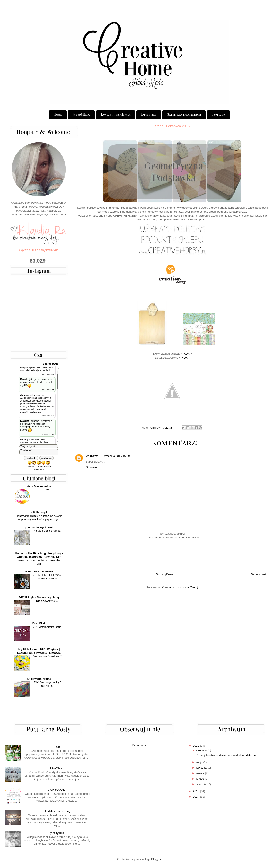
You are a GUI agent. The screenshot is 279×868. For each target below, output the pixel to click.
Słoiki (57, 747)
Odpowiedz (93, 467)
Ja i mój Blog (81, 115)
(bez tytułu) (57, 833)
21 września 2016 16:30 (115, 456)
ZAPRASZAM (57, 790)
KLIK (187, 354)
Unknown (92, 456)
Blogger (156, 859)
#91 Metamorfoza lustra (47, 627)
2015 (196, 791)
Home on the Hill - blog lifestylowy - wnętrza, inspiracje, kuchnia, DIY (39, 555)
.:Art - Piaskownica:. (39, 486)
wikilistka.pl (39, 512)
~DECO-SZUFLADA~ (39, 572)
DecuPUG (39, 623)
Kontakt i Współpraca (116, 115)
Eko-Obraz (57, 768)
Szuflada (218, 115)
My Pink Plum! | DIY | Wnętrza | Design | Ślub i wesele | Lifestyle (39, 651)
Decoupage (140, 745)
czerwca (202, 750)
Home (58, 115)
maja (199, 762)
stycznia (202, 784)
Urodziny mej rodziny (57, 811)
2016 (196, 746)
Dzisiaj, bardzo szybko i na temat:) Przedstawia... (227, 755)
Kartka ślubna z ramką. (47, 531)
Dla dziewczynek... (47, 601)
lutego (200, 779)
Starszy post (258, 574)
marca (200, 773)
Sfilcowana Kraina (39, 679)
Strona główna (164, 574)
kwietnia (202, 768)
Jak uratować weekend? (47, 656)
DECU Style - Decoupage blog (39, 597)
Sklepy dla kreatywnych (184, 115)
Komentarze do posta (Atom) (180, 587)
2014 (196, 797)
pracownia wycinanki (39, 527)
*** (47, 490)
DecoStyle (149, 115)
